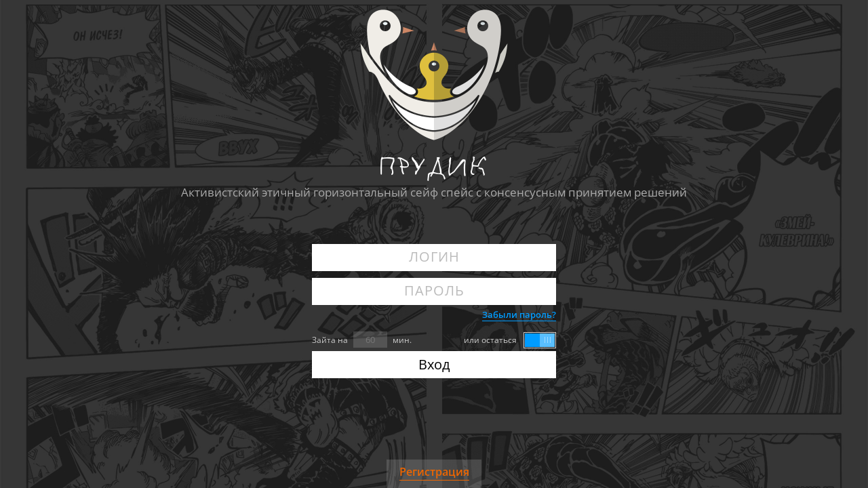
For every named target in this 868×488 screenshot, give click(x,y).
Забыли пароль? (519, 314)
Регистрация (434, 472)
